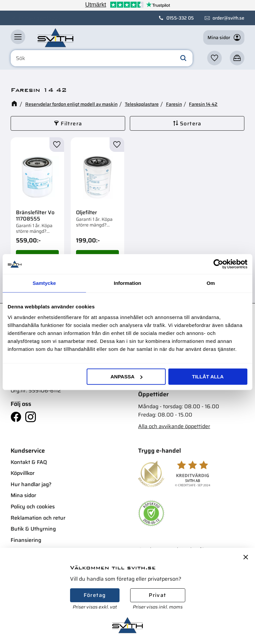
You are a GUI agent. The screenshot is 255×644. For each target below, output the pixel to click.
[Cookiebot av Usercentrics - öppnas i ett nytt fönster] (218, 264)
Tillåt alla (208, 377)
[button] (18, 37)
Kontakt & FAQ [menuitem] (29, 462)
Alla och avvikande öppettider (174, 426)
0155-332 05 (180, 18)
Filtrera (71, 124)
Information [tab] (128, 283)
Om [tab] (211, 283)
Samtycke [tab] (44, 283)
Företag (95, 595)
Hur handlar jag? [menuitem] (31, 484)
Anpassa (127, 377)
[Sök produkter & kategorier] (102, 58)
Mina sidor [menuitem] (23, 495)
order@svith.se (228, 18)
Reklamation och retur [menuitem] (38, 518)
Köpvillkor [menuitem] (23, 473)
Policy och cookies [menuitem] (33, 507)
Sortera (191, 124)
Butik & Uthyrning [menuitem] (33, 529)
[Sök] (183, 58)
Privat (157, 595)
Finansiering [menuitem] (26, 540)
